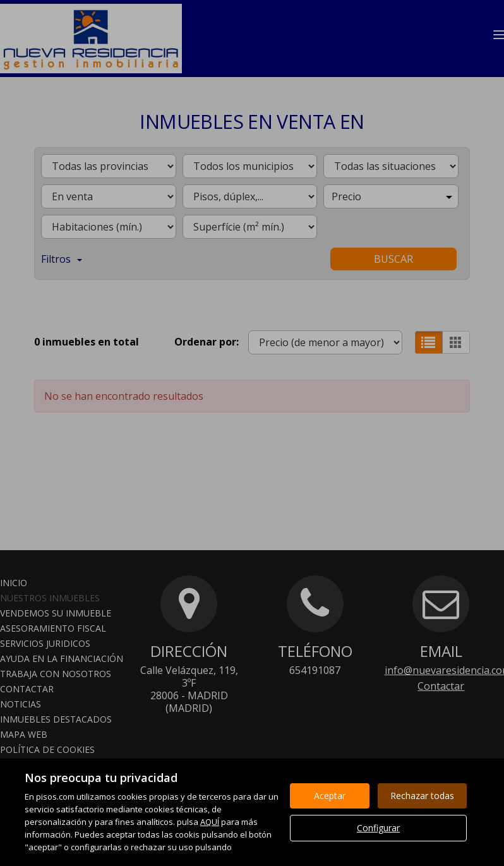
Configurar (378, 828)
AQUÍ (210, 822)
